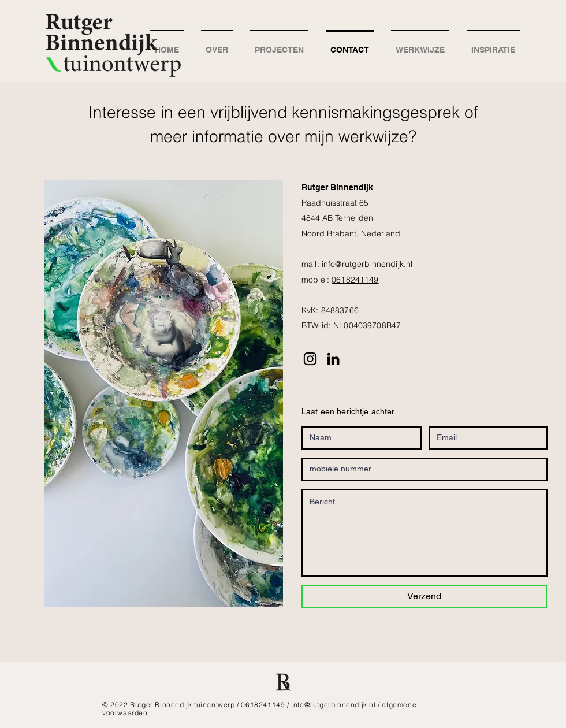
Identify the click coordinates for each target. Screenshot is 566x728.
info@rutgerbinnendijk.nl (367, 264)
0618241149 (355, 280)
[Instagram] (310, 359)
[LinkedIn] (333, 359)
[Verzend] (424, 596)
